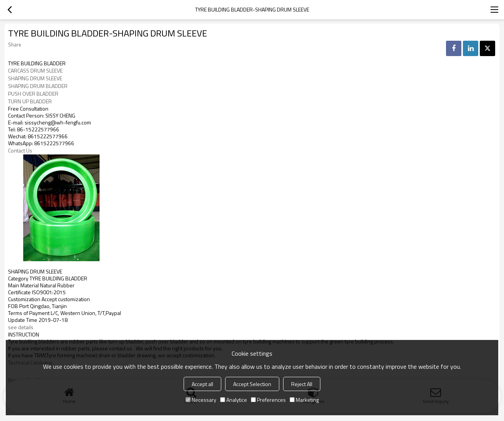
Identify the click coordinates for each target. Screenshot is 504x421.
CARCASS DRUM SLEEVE (35, 71)
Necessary (201, 400)
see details (21, 327)
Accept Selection (252, 384)
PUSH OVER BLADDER (33, 94)
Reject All (302, 384)
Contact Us (20, 151)
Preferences (268, 400)
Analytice (234, 400)
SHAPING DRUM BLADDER (38, 86)
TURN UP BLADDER (30, 101)
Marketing (304, 400)
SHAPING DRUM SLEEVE (35, 78)
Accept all (202, 384)
